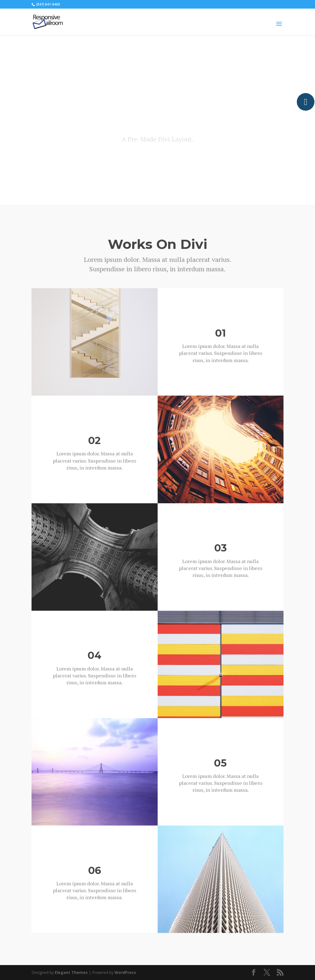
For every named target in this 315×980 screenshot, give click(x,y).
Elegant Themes (71, 972)
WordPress (125, 972)
